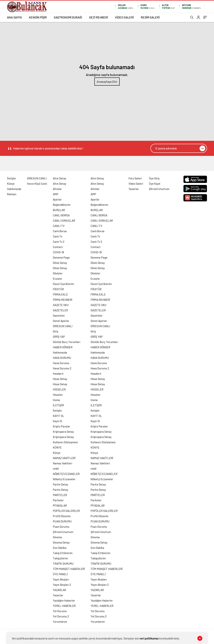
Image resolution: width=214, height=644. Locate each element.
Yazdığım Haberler (64, 600)
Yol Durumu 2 (61, 616)
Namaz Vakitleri (62, 463)
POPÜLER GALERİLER (66, 511)
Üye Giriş (154, 178)
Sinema (57, 537)
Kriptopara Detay (63, 432)
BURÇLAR (59, 210)
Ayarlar (57, 199)
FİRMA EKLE (60, 294)
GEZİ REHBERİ (99, 17)
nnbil (56, 469)
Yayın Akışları (61, 579)
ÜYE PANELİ (60, 574)
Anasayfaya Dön (107, 82)
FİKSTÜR (58, 289)
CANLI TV (59, 226)
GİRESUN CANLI (37, 178)
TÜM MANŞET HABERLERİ (69, 569)
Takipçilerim (60, 558)
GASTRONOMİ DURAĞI (68, 17)
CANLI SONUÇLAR (64, 221)
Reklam (12, 194)
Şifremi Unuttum (63, 532)
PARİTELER (60, 495)
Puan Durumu (61, 527)
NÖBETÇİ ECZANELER (66, 474)
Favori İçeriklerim (63, 284)
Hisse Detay (60, 379)
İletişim (11, 178)
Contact (58, 247)
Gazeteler (59, 315)
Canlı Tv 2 (59, 242)
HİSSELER (59, 389)
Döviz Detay (60, 263)
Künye (11, 184)
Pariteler (58, 500)
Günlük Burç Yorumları (67, 342)
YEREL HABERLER (64, 606)
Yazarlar (58, 595)
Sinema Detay (61, 542)
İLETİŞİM (58, 405)
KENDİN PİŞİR (38, 17)
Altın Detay (60, 178)
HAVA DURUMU (62, 358)
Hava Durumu (61, 363)
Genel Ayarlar (61, 321)
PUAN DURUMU (62, 521)
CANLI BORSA (61, 215)
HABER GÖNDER (63, 347)
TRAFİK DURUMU (63, 564)
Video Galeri (136, 184)
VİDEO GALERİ (124, 17)
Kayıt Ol (57, 421)
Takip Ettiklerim (63, 553)
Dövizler (58, 273)
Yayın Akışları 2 (62, 585)
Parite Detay (60, 484)
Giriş (55, 331)
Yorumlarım (60, 622)
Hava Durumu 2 (62, 368)
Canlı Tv (58, 236)
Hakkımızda (14, 189)
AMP (56, 194)
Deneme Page (61, 257)
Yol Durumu (60, 611)
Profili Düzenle (62, 516)
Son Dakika (60, 548)
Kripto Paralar (62, 426)
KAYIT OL (59, 416)
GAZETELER (60, 310)
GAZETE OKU (61, 305)
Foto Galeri (135, 178)
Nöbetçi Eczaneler (64, 479)
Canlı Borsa (60, 231)
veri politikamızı (149, 638)
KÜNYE (57, 447)
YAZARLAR (59, 590)
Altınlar (57, 189)
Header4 (58, 374)
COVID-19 (58, 252)
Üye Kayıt (155, 184)
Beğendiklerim (62, 205)
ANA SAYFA (14, 17)
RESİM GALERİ (150, 17)
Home (56, 400)
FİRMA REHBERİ (63, 300)
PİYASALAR (60, 505)
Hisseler (58, 395)
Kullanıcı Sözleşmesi (65, 442)
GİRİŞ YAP (59, 337)
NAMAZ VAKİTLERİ (64, 458)
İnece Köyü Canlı (37, 184)
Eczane (57, 279)
